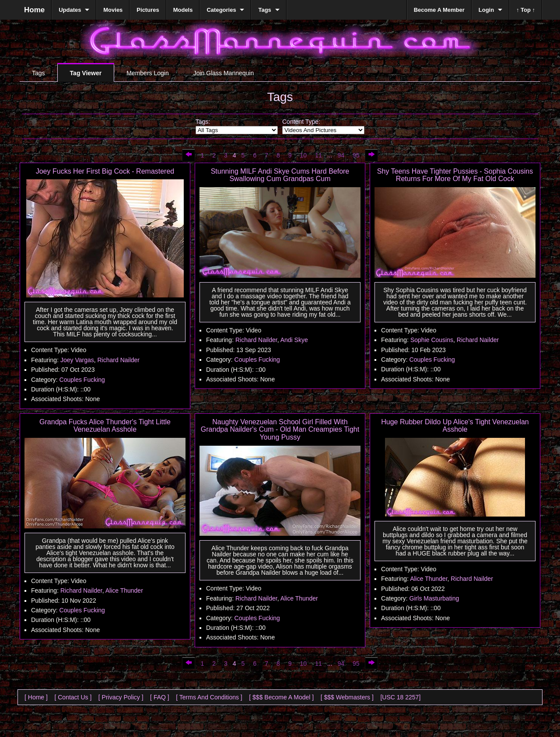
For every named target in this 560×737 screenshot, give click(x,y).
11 (318, 155)
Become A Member (439, 10)
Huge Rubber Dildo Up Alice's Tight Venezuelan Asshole (455, 426)
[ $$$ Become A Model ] (281, 697)
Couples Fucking (82, 380)
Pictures (148, 10)
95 (356, 155)
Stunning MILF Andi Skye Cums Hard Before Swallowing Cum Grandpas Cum (280, 175)
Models (183, 10)
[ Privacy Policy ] (121, 697)
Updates (70, 10)
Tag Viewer (86, 73)
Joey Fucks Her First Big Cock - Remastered (105, 171)
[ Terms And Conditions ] (209, 697)
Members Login (148, 73)
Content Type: (301, 122)
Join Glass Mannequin (224, 73)
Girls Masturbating (434, 598)
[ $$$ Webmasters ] (347, 697)
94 (341, 155)
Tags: (203, 122)
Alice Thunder (124, 590)
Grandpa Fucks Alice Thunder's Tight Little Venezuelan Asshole (105, 426)
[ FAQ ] (160, 697)
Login (486, 10)
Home (34, 10)
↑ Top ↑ (526, 10)
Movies (113, 10)
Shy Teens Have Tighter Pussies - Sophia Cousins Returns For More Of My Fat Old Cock (455, 175)
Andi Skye (294, 340)
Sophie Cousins (432, 340)
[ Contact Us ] (73, 697)
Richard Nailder (119, 360)
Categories (221, 10)
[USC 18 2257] (400, 697)
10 (304, 155)
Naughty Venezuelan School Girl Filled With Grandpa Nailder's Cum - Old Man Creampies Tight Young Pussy (280, 430)
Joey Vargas (77, 360)
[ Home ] (36, 697)
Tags (38, 73)
